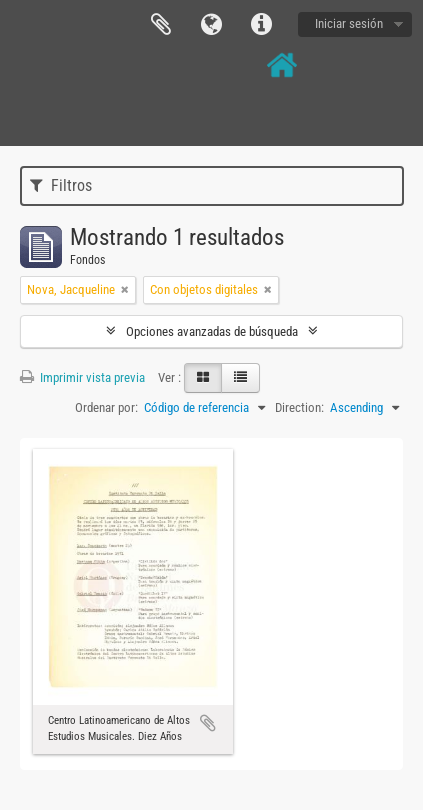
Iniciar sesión (349, 23)
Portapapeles (161, 25)
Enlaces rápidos (261, 25)
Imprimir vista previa (82, 377)
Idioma (211, 25)
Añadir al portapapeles (208, 723)
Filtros (61, 185)
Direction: (299, 407)
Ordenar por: (106, 407)
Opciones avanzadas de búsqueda (212, 331)
